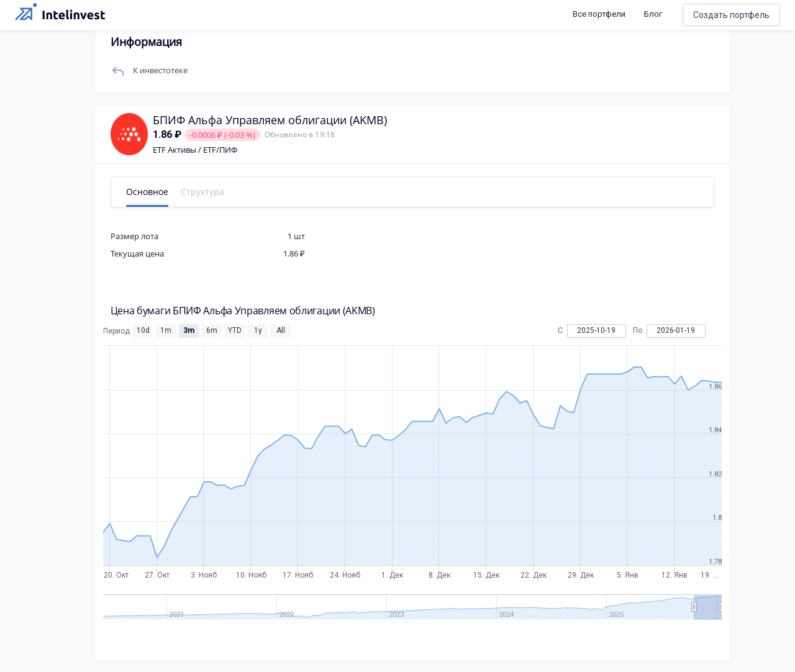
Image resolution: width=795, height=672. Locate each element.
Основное (151, 192)
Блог (653, 14)
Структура (206, 192)
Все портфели (599, 14)
